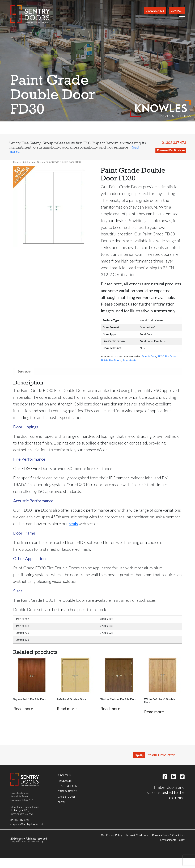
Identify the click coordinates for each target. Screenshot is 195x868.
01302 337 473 (174, 142)
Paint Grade (37, 162)
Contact (177, 11)
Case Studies (67, 797)
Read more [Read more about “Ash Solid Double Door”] (67, 709)
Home (16, 162)
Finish (25, 162)
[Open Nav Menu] (182, 19)
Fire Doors (115, 360)
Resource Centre (70, 786)
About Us (64, 775)
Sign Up (139, 755)
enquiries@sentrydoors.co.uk (27, 824)
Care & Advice (67, 791)
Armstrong (38, 841)
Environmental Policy (172, 840)
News (62, 802)
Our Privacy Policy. (112, 835)
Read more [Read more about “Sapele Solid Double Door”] (23, 709)
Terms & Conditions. (137, 835)
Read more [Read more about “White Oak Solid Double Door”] (154, 712)
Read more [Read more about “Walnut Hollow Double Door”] (110, 709)
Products (65, 781)
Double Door (149, 356)
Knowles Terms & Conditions (168, 835)
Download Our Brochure (171, 150)
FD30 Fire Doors (167, 356)
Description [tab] (25, 371)
